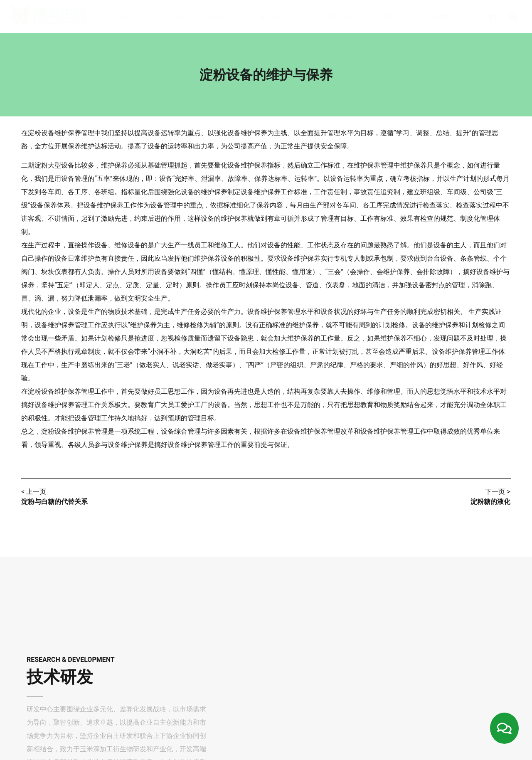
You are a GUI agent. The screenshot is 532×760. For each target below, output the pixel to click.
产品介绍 (220, 17)
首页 (120, 17)
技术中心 (277, 17)
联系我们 (440, 17)
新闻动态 (333, 17)
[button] (513, 17)
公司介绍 (164, 17)
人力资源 (389, 17)
